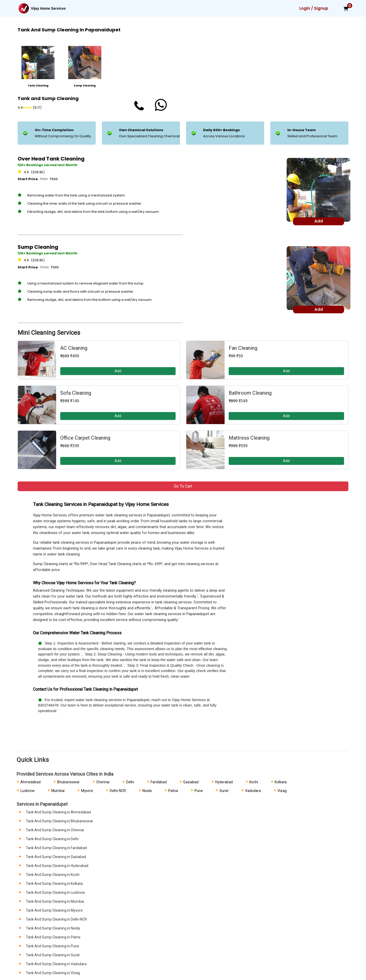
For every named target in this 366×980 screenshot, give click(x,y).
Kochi (254, 782)
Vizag (282, 791)
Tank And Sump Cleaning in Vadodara (56, 964)
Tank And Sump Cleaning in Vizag (53, 973)
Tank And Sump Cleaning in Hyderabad (57, 866)
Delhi (130, 782)
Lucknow (28, 791)
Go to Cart (183, 486)
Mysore (87, 791)
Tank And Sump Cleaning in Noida (53, 928)
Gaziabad (191, 782)
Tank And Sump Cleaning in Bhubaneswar (59, 821)
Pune (199, 791)
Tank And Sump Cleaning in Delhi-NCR (56, 919)
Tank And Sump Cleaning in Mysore (54, 910)
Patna (173, 791)
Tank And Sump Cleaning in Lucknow (55, 892)
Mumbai (58, 791)
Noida (147, 791)
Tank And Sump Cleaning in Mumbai (55, 901)
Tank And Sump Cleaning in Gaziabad (56, 857)
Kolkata (281, 782)
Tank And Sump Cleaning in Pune (52, 946)
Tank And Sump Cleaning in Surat (53, 955)
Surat (224, 791)
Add (118, 371)
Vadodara (253, 791)
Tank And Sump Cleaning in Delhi (52, 839)
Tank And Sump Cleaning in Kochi (53, 875)
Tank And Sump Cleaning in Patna (53, 937)
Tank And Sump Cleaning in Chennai (55, 830)
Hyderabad (224, 782)
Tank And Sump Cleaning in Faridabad (56, 848)
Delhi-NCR (118, 791)
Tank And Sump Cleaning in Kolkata (54, 884)
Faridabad (159, 782)
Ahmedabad (30, 782)
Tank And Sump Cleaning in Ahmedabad (58, 812)
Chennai (103, 782)
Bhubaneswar (68, 782)
